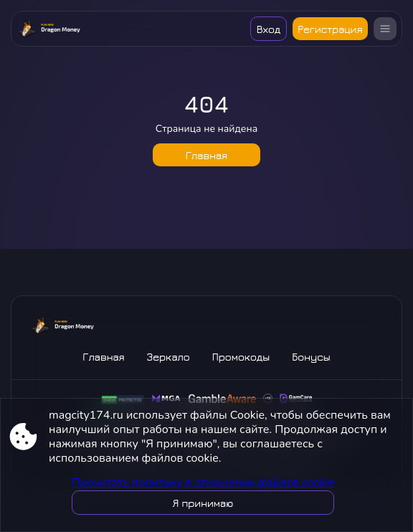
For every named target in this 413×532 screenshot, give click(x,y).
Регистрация (330, 29)
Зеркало (168, 357)
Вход (269, 29)
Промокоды (241, 357)
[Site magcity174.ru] (49, 29)
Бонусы (311, 357)
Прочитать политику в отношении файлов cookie (203, 483)
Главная (206, 155)
